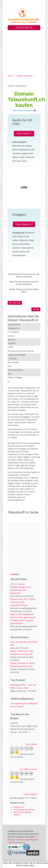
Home (10, 76)
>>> (29, 732)
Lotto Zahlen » (32, 744)
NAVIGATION (24, 28)
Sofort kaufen (24, 134)
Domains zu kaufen (24, 76)
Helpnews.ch (18, 807)
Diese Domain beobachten (23, 110)
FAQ (36, 309)
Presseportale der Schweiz (24, 810)
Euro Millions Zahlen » (29, 769)
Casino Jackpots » (31, 794)
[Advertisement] (24, 54)
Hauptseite (15, 303)
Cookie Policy (28, 865)
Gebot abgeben (24, 224)
